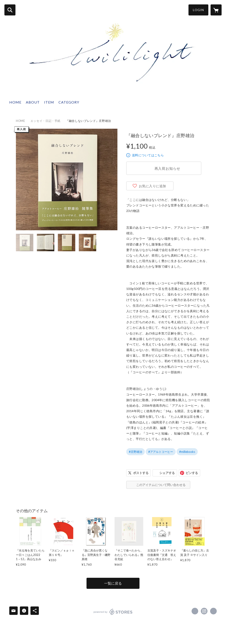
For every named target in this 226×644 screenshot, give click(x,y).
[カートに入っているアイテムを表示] (216, 10)
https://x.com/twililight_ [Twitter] (195, 611)
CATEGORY (69, 102)
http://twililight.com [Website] (213, 611)
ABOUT (33, 102)
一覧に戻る (113, 583)
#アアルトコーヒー (161, 452)
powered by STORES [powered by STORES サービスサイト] (113, 612)
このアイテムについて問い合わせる (161, 485)
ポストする (141, 473)
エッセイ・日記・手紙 (46, 121)
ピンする (192, 473)
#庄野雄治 (136, 452)
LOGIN (198, 10)
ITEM (49, 102)
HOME (15, 102)
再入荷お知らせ (168, 168)
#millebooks (187, 452)
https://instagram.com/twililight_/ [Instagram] (204, 611)
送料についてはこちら (148, 155)
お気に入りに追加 (153, 186)
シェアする (167, 473)
